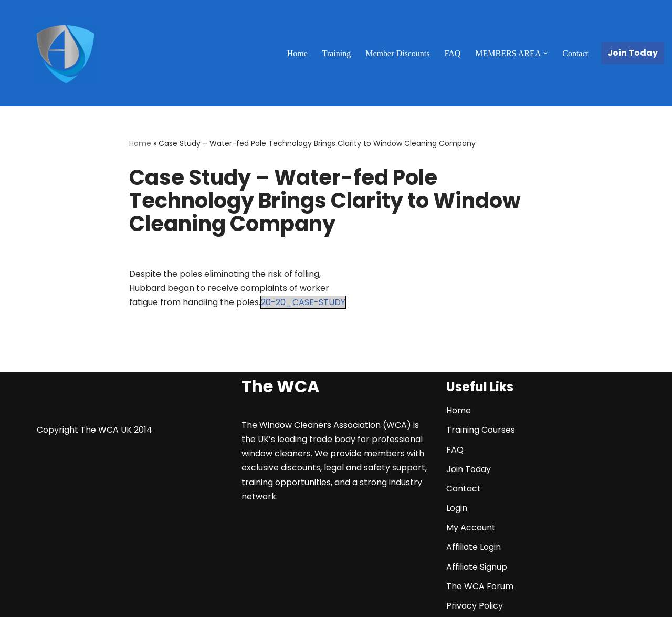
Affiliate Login (474, 547)
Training (337, 53)
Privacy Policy (475, 606)
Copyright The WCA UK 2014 (94, 430)
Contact (575, 53)
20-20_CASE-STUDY (303, 302)
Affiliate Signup (477, 567)
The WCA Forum (480, 586)
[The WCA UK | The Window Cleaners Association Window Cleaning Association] (65, 55)
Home (297, 53)
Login (457, 508)
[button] (545, 53)
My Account (471, 527)
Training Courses (481, 430)
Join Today (633, 53)
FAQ (452, 53)
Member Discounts (397, 53)
